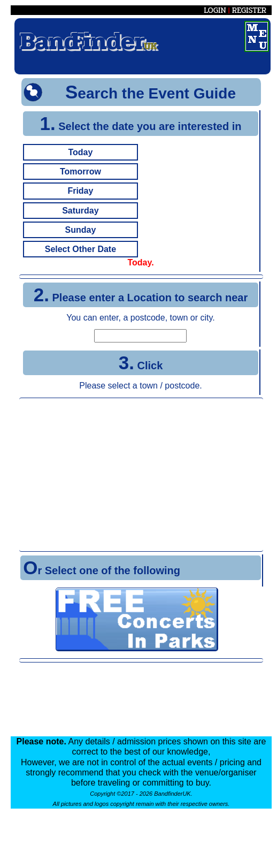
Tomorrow (80, 172)
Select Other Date (80, 249)
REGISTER (249, 10)
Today (80, 152)
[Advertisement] (141, 475)
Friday (80, 191)
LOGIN (215, 10)
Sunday (81, 230)
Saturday (80, 211)
